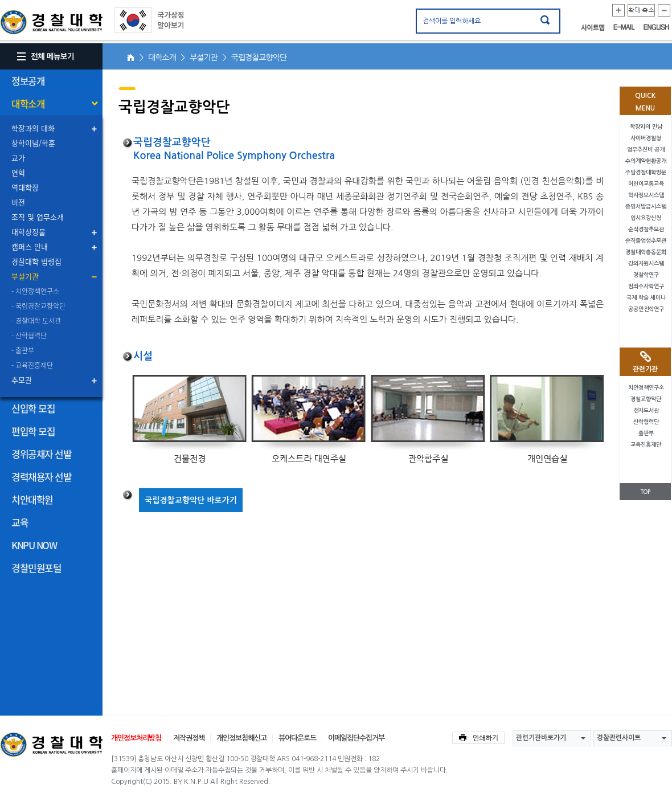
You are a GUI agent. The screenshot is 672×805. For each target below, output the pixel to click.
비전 (18, 202)
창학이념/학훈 (33, 143)
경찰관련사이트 (619, 738)
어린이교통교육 (646, 184)
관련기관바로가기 (541, 738)
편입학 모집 (33, 431)
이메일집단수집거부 (356, 738)
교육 (20, 522)
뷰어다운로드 (297, 738)
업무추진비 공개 (646, 150)
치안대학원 (32, 499)
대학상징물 (28, 232)
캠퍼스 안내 (30, 246)
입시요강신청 (646, 218)
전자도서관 (646, 410)
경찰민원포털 (36, 568)
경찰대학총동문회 (646, 252)
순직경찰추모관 (646, 229)
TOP (645, 492)
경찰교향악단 (646, 399)
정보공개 (28, 81)
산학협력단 (646, 422)
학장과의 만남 (646, 127)
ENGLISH (656, 27)
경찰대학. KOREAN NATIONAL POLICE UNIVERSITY (51, 22)
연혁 (18, 172)
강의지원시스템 (646, 263)
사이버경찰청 (646, 138)
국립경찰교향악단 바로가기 (191, 500)
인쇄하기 (478, 738)
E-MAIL (626, 27)
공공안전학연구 (646, 309)
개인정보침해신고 (241, 738)
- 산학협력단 (29, 336)
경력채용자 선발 (41, 477)
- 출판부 (23, 350)
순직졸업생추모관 (646, 241)
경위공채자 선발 (41, 454)
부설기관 (25, 276)
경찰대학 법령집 (36, 261)
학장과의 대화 (33, 128)
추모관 (22, 380)
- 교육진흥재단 (32, 365)
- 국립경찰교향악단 (38, 306)
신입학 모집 (33, 408)
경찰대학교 (51, 745)
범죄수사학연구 (646, 286)
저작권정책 (189, 738)
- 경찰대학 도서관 (36, 321)
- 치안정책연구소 (35, 291)
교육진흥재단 (646, 445)
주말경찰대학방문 (646, 172)
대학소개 (28, 103)
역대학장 (25, 187)
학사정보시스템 (646, 195)
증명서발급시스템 (646, 207)
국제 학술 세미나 (646, 298)
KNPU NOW (34, 545)
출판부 (646, 433)
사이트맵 (595, 27)
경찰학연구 (646, 275)
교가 (18, 158)
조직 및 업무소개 (38, 217)
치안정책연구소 (646, 388)
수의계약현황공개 (646, 161)
